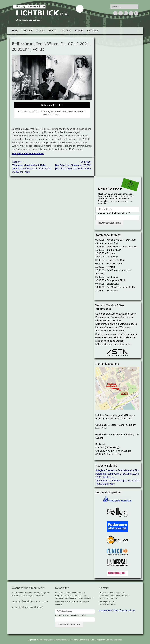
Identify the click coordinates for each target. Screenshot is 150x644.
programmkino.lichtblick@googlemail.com (117, 610)
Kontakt (79, 31)
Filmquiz (41, 31)
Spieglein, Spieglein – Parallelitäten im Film (117, 470)
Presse (53, 31)
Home (15, 31)
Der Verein (66, 31)
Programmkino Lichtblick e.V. (56, 640)
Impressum (93, 31)
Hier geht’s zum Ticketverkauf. (28, 153)
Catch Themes (116, 640)
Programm (27, 31)
